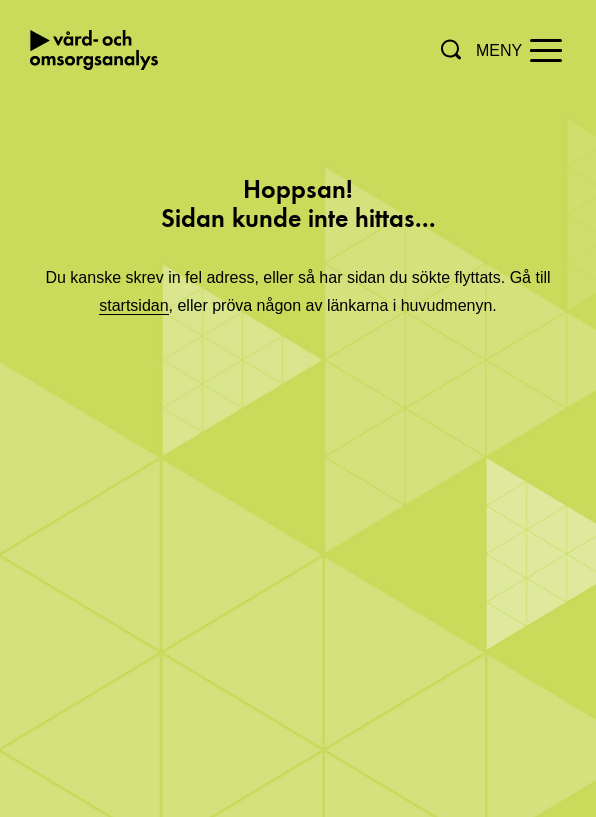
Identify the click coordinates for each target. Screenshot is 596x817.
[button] (451, 49)
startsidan (133, 305)
